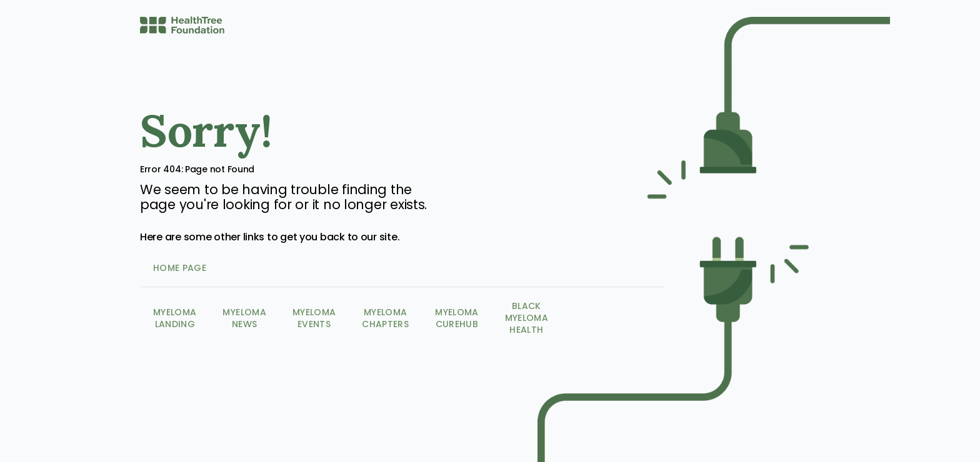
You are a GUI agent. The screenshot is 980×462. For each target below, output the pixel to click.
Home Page (180, 268)
